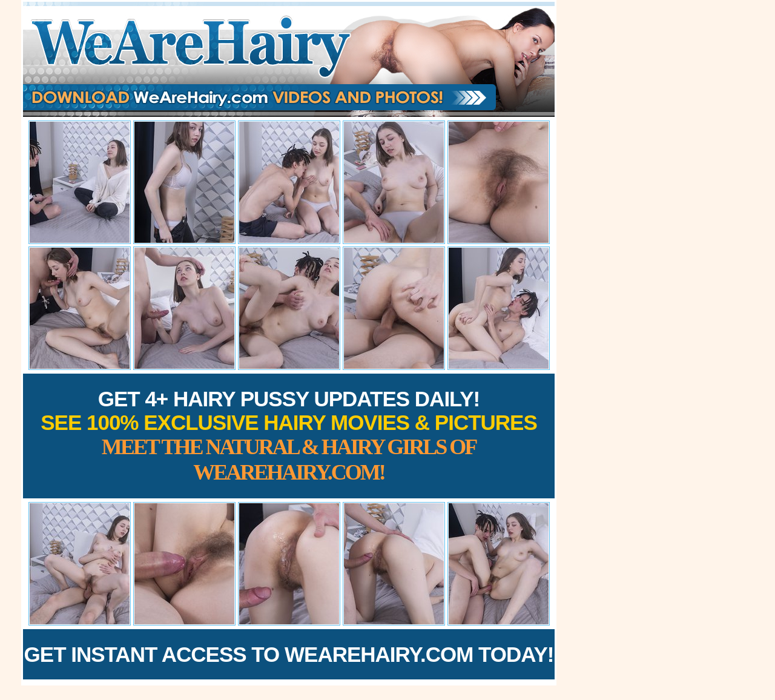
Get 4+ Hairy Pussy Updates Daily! (289, 436)
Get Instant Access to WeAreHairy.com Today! (289, 654)
